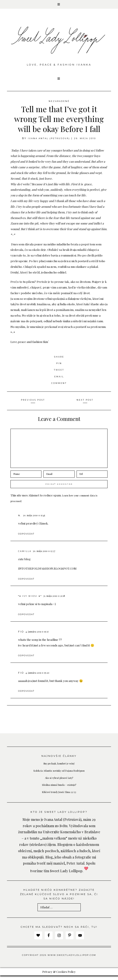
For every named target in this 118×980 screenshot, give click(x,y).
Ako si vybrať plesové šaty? (59, 782)
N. (20, 520)
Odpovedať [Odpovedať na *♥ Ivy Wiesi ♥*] (28, 619)
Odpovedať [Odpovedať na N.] (28, 538)
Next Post (85, 404)
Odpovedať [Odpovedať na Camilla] (28, 583)
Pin (59, 368)
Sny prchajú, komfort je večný (59, 768)
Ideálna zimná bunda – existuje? (59, 789)
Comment (59, 387)
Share (59, 361)
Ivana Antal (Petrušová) (48, 143)
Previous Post (33, 404)
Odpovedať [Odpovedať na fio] (28, 660)
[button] (59, 5)
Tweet (59, 374)
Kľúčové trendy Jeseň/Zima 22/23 (59, 796)
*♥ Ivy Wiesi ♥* (32, 601)
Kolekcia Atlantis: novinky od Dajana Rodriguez (59, 775)
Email (59, 381)
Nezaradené (59, 105)
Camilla (26, 556)
